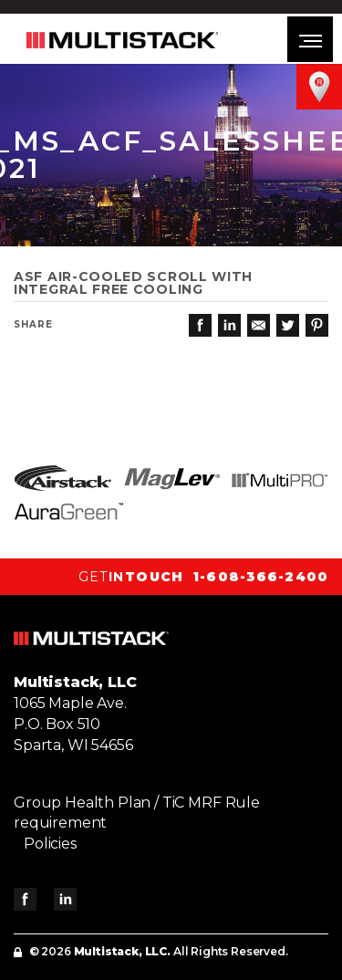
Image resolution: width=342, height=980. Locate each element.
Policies (50, 844)
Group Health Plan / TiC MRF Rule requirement (137, 813)
